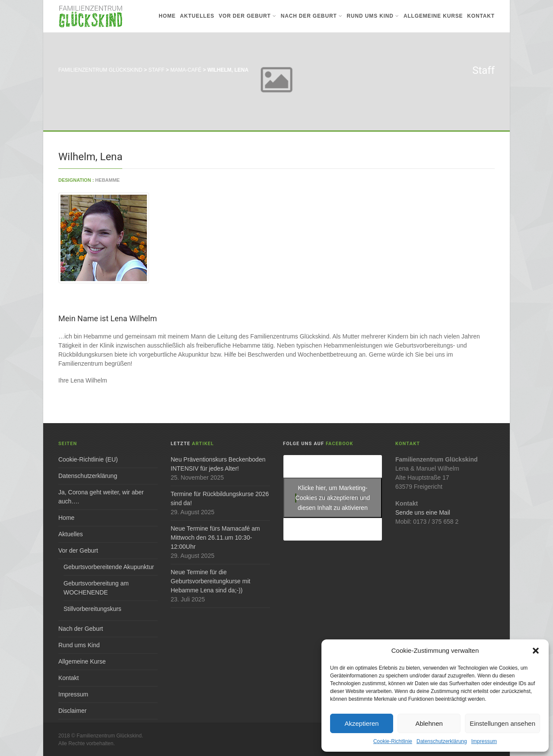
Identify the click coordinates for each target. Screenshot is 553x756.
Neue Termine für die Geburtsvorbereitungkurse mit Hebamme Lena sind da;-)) (210, 581)
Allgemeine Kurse (433, 16)
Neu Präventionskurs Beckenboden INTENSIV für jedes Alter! (218, 464)
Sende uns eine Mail (423, 512)
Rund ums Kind (373, 16)
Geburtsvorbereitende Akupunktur (109, 567)
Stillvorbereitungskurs (92, 609)
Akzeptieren (361, 723)
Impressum (484, 741)
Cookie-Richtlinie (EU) (88, 459)
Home (167, 16)
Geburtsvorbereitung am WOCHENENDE (96, 588)
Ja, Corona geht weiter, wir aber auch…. (101, 497)
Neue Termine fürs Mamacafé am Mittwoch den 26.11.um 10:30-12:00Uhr (215, 538)
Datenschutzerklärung (442, 741)
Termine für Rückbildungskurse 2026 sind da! (220, 498)
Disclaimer (72, 711)
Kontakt (481, 16)
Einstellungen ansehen (502, 723)
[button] (536, 651)
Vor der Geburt (247, 16)
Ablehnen (429, 723)
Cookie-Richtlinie (393, 741)
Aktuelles (197, 16)
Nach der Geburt (312, 16)
